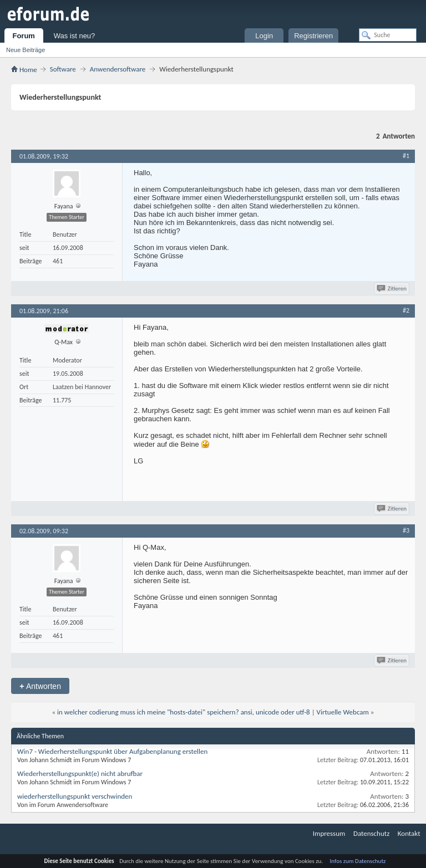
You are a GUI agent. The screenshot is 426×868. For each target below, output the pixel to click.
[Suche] (388, 35)
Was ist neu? (75, 36)
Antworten (40, 686)
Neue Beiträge (26, 50)
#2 (406, 310)
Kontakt (409, 833)
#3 (406, 530)
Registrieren (313, 36)
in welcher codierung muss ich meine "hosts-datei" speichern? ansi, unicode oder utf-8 (184, 712)
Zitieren (392, 289)
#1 (406, 156)
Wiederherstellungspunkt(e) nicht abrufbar (80, 773)
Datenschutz (371, 833)
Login (264, 36)
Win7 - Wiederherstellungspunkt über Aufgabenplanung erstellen (112, 751)
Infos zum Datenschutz (358, 861)
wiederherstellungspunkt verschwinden (75, 796)
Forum (23, 36)
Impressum (329, 833)
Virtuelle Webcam (343, 712)
